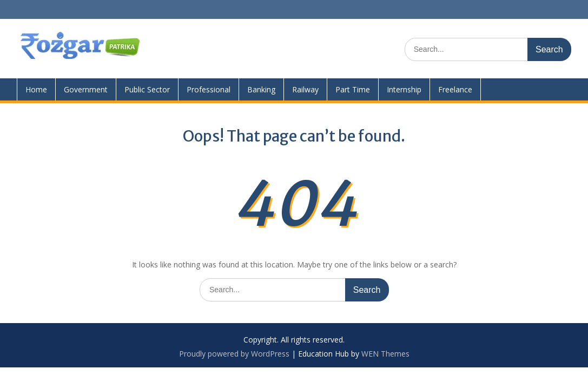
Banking (261, 89)
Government (86, 89)
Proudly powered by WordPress (234, 354)
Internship (404, 89)
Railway (305, 89)
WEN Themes (385, 354)
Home (36, 89)
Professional (209, 89)
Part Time (353, 89)
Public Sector (147, 89)
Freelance (455, 89)
